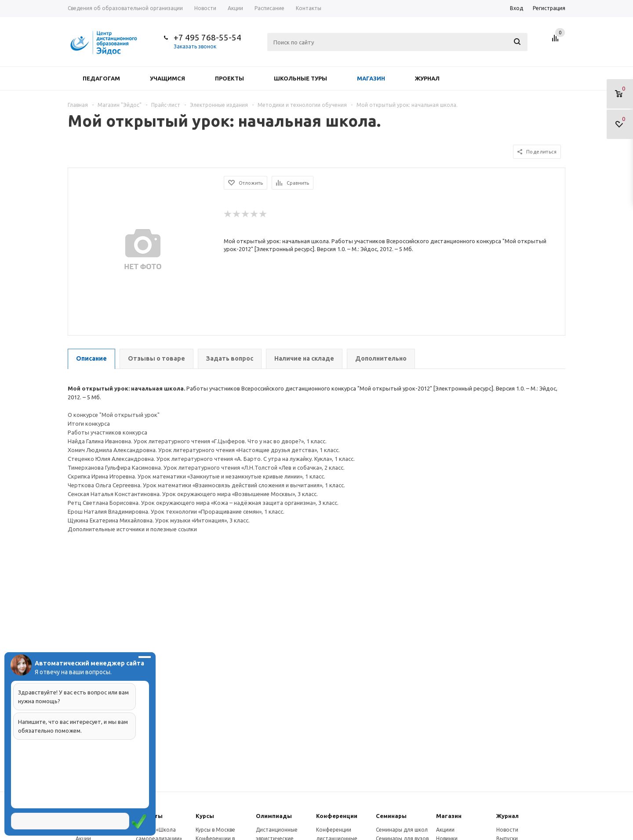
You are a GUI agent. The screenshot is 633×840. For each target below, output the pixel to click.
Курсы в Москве (215, 830)
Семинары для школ (402, 830)
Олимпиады (274, 816)
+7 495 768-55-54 (207, 37)
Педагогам (101, 78)
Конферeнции (337, 816)
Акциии (445, 830)
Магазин (371, 78)
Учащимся (167, 78)
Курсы (205, 816)
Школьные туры (300, 78)
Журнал (427, 78)
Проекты (229, 78)
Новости (507, 830)
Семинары (391, 816)
